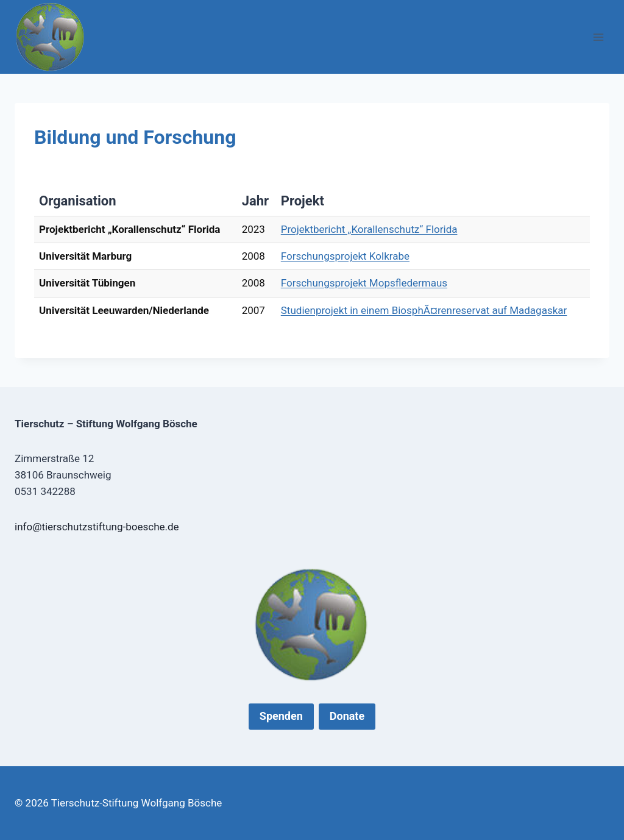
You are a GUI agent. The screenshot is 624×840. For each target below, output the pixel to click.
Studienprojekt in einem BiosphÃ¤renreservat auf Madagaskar (424, 310)
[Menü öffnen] (598, 37)
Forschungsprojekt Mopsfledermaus (364, 283)
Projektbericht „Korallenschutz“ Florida (369, 229)
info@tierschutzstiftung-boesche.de (97, 527)
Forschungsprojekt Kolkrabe (345, 256)
